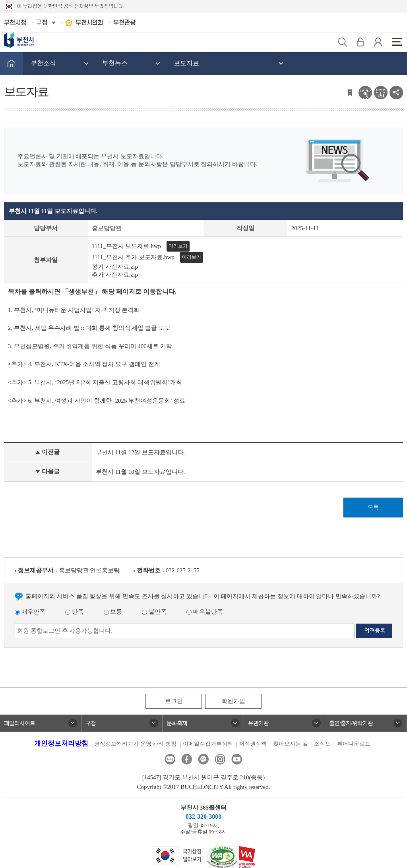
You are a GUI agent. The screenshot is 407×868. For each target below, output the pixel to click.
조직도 (322, 744)
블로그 (170, 759)
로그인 (174, 701)
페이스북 (187, 759)
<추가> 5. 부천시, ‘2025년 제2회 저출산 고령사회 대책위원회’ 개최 (95, 382)
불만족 (154, 612)
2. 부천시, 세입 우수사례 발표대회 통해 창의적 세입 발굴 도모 (89, 328)
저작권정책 (253, 744)
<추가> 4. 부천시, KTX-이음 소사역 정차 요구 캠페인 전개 (84, 364)
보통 (113, 612)
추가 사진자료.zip (115, 275)
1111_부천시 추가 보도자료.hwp (133, 257)
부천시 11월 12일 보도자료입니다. (140, 452)
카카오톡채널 (203, 759)
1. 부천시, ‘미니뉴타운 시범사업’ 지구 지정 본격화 (75, 310)
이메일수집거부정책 (208, 744)
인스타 (220, 759)
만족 (75, 612)
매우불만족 (205, 612)
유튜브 (237, 759)
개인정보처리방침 (61, 743)
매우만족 (30, 612)
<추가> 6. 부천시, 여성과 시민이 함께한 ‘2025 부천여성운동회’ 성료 (97, 401)
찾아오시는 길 (291, 744)
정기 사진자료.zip (115, 267)
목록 (373, 508)
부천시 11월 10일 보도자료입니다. (140, 472)
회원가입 (233, 701)
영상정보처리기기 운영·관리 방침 (135, 744)
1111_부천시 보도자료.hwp (126, 246)
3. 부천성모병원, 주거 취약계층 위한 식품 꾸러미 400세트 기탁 (90, 346)
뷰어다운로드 (354, 744)
